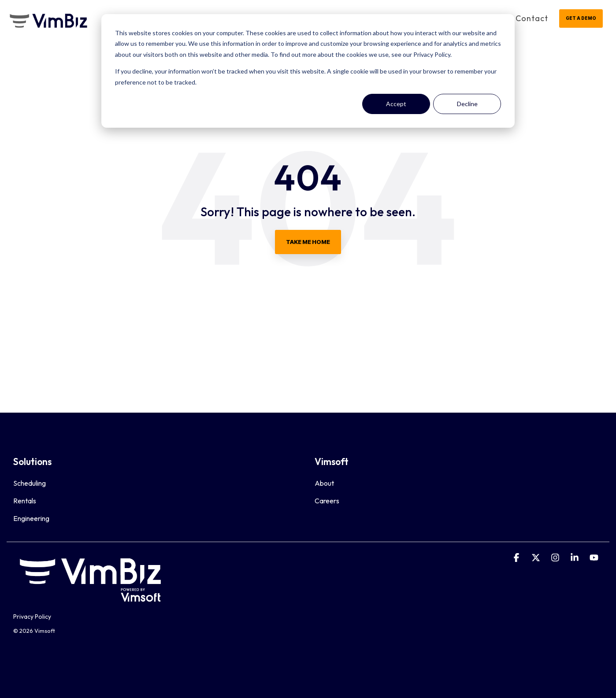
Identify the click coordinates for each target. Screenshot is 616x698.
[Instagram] (556, 558)
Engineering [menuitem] (31, 518)
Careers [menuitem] (327, 501)
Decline (467, 104)
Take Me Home (308, 242)
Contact (532, 18)
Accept (396, 104)
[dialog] (308, 71)
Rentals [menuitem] (25, 501)
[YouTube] (594, 558)
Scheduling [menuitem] (30, 483)
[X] (537, 558)
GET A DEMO (581, 18)
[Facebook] (517, 558)
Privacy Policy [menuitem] (32, 617)
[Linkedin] (575, 558)
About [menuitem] (324, 483)
